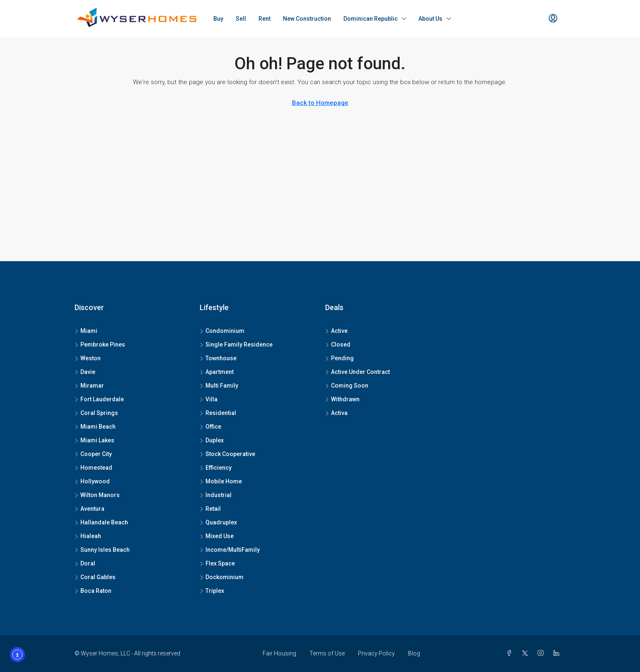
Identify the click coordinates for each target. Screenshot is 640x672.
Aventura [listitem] (89, 509)
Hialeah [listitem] (88, 536)
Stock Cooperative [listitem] (227, 454)
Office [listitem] (210, 427)
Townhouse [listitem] (218, 358)
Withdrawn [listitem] (342, 399)
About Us (430, 19)
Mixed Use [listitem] (217, 536)
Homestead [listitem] (93, 468)
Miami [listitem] (86, 331)
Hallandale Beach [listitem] (101, 522)
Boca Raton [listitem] (93, 591)
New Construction (307, 19)
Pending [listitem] (339, 358)
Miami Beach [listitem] (95, 427)
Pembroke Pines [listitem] (100, 344)
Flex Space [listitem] (217, 563)
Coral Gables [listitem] (95, 577)
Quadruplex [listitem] (218, 522)
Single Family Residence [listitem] (236, 344)
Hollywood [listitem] (92, 481)
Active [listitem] (336, 331)
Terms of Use (327, 653)
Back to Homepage (320, 103)
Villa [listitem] (209, 399)
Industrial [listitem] (216, 495)
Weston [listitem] (88, 358)
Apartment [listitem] (217, 372)
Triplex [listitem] (212, 591)
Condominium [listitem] (222, 331)
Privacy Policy (376, 653)
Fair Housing (279, 653)
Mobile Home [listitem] (221, 481)
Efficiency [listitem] (216, 468)
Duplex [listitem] (212, 440)
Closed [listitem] (338, 344)
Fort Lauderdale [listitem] (99, 399)
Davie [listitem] (85, 372)
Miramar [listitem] (89, 386)
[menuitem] (553, 19)
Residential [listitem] (218, 413)
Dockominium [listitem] (222, 577)
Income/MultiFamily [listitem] (230, 550)
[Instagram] (542, 653)
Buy (218, 19)
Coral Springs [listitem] (96, 413)
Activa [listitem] (336, 413)
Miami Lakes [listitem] (94, 440)
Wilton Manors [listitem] (97, 495)
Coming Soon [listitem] (347, 386)
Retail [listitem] (210, 509)
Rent (264, 19)
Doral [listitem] (85, 563)
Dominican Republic (371, 19)
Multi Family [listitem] (219, 386)
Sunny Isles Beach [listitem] (102, 550)
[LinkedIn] (558, 653)
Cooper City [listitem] (93, 454)
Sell (241, 19)
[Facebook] (511, 653)
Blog (414, 653)
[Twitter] (526, 653)
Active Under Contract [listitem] (357, 372)
